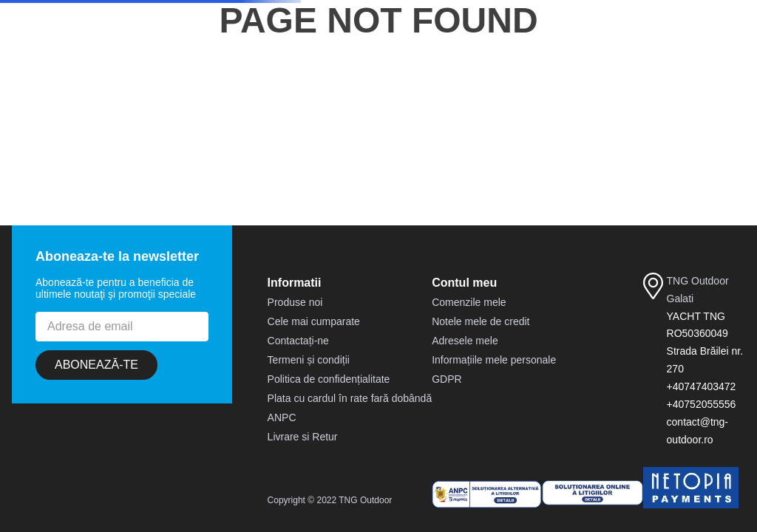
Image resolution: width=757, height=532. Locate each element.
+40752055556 (702, 404)
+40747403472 (702, 386)
